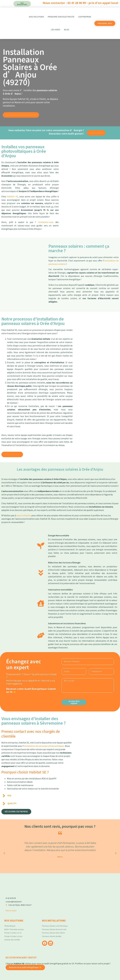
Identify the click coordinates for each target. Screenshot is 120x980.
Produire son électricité (61, 17)
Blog (67, 30)
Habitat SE (12, 197)
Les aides (55, 30)
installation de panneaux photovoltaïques (44, 746)
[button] (4, 853)
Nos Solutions (36, 17)
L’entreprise (85, 17)
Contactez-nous (46, 222)
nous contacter (24, 516)
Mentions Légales (11, 911)
